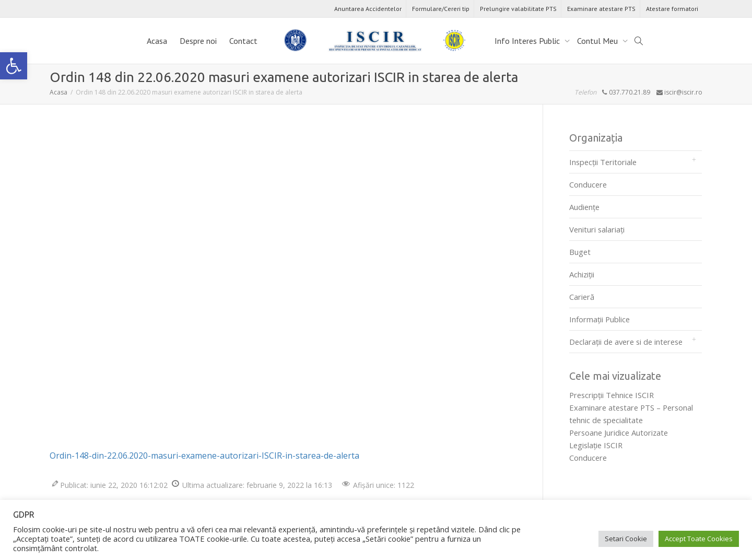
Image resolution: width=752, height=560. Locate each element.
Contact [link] (243, 41)
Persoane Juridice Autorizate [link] (619, 433)
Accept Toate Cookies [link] (699, 539)
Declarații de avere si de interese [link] (626, 342)
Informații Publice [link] (600, 319)
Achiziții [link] (582, 274)
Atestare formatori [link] (672, 9)
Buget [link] (580, 252)
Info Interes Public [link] (528, 41)
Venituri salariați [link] (597, 229)
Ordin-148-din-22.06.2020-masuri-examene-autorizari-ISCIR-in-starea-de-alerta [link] (204, 456)
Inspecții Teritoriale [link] (603, 162)
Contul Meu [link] (598, 41)
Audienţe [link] (584, 207)
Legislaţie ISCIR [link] (596, 445)
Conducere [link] (588, 184)
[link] (14, 66)
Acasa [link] (157, 41)
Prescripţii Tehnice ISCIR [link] (612, 395)
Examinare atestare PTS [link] (601, 9)
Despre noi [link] (198, 41)
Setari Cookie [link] (626, 539)
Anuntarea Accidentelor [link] (368, 9)
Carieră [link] (582, 297)
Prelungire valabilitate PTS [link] (518, 9)
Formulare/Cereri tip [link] (441, 9)
